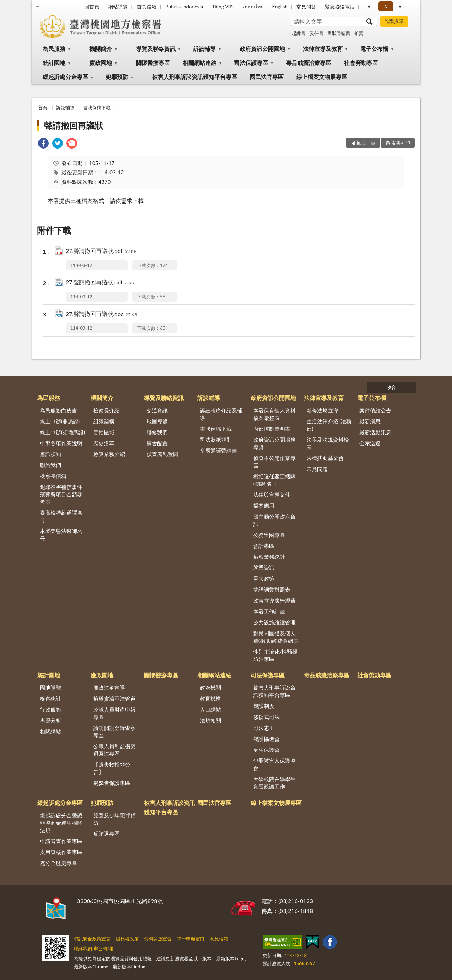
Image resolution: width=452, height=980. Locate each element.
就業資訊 (264, 568)
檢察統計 (50, 698)
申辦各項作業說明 (61, 443)
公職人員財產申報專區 (114, 713)
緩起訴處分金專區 (65, 77)
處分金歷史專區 (58, 863)
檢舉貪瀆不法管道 (114, 698)
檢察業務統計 (269, 557)
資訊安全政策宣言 (92, 939)
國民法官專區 (267, 77)
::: (37, 5)
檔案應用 (264, 506)
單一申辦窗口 (191, 939)
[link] (43, 144)
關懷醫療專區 (153, 63)
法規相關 (210, 720)
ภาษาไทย (253, 7)
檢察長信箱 (53, 476)
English (280, 7)
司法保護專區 (251, 63)
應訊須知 (50, 454)
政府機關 (210, 688)
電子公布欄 (374, 49)
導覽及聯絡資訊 (156, 49)
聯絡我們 (50, 465)
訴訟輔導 (204, 49)
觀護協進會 (266, 739)
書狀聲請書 (339, 33)
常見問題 (317, 469)
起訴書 (299, 33)
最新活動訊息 (375, 432)
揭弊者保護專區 (112, 783)
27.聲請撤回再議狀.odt (100, 283)
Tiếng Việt (223, 7)
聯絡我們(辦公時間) (93, 949)
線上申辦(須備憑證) (63, 432)
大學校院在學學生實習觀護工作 (274, 783)
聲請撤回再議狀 (73, 125)
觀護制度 (264, 706)
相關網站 (50, 731)
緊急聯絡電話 (340, 7)
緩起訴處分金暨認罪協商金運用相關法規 (61, 823)
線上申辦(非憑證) (60, 421)
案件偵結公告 (375, 410)
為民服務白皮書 (58, 410)
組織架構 (104, 421)
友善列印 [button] (401, 143)
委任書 (317, 33)
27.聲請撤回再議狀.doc (102, 314)
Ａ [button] (386, 7)
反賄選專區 (106, 834)
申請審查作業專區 (61, 841)
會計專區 (264, 546)
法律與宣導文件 (272, 495)
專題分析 (50, 720)
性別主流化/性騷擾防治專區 (276, 655)
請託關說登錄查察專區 (114, 731)
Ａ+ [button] (402, 7)
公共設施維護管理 (274, 622)
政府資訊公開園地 (262, 49)
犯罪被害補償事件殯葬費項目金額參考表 (61, 494)
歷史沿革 (104, 443)
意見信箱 (219, 939)
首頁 (43, 108)
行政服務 (50, 709)
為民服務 (54, 49)
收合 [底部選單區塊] (391, 387)
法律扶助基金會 (325, 458)
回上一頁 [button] (366, 143)
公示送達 (370, 443)
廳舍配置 (157, 443)
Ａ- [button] (370, 7)
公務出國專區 (269, 535)
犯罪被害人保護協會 (274, 764)
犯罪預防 (117, 77)
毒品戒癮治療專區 (309, 63)
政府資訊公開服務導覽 (274, 443)
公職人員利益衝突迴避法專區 (114, 750)
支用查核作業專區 (61, 852)
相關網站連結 (200, 63)
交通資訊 (157, 410)
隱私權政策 (127, 939)
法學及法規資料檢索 (328, 443)
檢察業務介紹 (109, 454)
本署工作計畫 (269, 611)
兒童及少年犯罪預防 (114, 819)
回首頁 (92, 7)
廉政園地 (101, 63)
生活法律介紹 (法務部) (329, 425)
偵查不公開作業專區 (274, 462)
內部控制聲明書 (272, 429)
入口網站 (210, 709)
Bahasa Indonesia (184, 7)
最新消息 (370, 421)
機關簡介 (101, 49)
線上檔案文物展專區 (322, 77)
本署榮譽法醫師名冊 (61, 535)
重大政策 (264, 579)
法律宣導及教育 (323, 49)
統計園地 (54, 63)
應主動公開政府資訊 (274, 520)
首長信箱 (147, 7)
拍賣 (359, 33)
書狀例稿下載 (97, 108)
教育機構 (210, 698)
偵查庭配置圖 (162, 454)
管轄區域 (104, 432)
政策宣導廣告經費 (274, 600)
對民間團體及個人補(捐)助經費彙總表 (276, 637)
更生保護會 (266, 750)
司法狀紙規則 (216, 440)
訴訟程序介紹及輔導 (221, 414)
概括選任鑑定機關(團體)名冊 (274, 480)
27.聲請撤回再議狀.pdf (101, 251)
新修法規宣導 (322, 410)
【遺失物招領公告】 (112, 768)
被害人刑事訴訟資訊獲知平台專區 (195, 77)
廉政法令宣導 (109, 688)
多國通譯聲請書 (218, 450)
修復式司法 (266, 717)
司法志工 (264, 728)
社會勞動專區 (361, 63)
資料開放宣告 (158, 939)
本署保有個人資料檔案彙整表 (274, 414)
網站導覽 (118, 7)
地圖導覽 (157, 421)
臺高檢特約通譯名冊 (61, 516)
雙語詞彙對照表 (272, 589)
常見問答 (306, 7)
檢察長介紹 (106, 410)
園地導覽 (50, 688)
